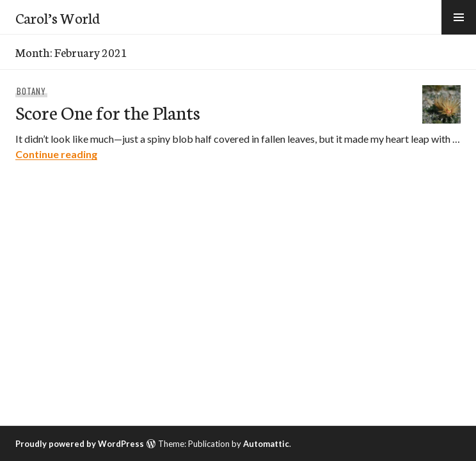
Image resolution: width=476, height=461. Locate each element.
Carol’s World (58, 17)
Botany (31, 91)
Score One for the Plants (108, 112)
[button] (459, 17)
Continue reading (56, 154)
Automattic (266, 444)
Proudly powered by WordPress (80, 444)
